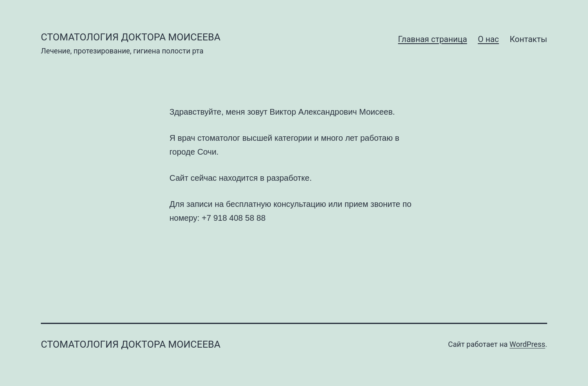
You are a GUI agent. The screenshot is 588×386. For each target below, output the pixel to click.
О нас (488, 39)
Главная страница (433, 39)
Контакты (528, 39)
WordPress (527, 344)
